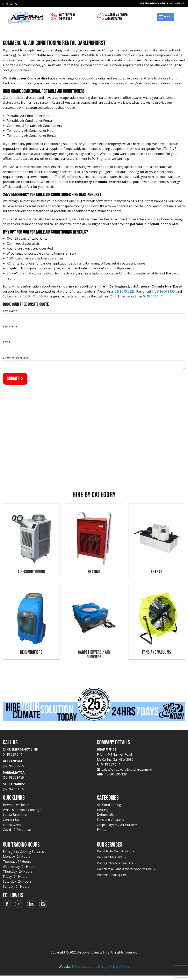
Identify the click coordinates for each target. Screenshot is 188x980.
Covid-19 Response (17, 834)
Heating (103, 814)
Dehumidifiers (107, 819)
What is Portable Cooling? (22, 814)
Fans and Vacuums (110, 824)
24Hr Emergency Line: (47, 757)
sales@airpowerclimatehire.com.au (127, 774)
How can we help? (16, 809)
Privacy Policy (119, 971)
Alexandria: (47, 768)
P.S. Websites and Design (90, 971)
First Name (10, 311)
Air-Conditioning (109, 809)
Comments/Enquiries (16, 358)
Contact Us (11, 824)
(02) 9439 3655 (32, 296)
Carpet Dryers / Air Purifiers (117, 829)
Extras (101, 834)
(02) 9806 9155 (164, 291)
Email (6, 342)
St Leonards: (47, 791)
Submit (15, 379)
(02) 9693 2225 (124, 291)
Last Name (10, 326)
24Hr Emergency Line (162, 3)
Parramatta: (47, 780)
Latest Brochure (15, 819)
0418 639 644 (153, 296)
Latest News (12, 829)
